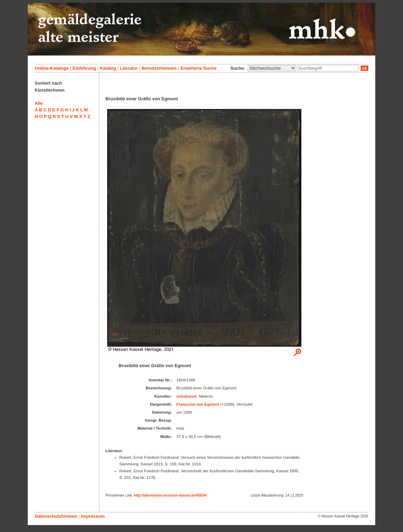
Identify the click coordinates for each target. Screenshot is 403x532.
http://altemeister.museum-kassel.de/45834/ (170, 495)
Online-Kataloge (52, 68)
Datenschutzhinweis (56, 516)
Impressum (93, 516)
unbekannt (187, 396)
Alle (39, 103)
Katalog (108, 68)
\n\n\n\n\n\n (272, 68)
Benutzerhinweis (159, 68)
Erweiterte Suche (198, 68)
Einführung (84, 68)
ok (365, 68)
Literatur (129, 68)
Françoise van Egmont (198, 404)
